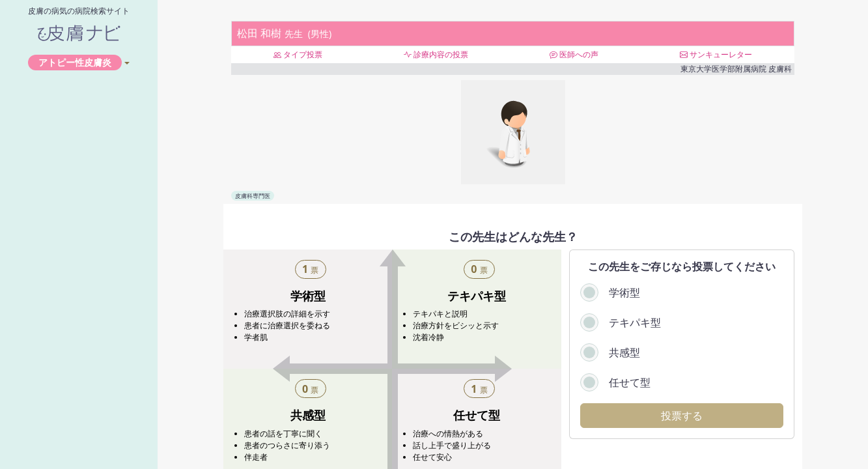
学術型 (624, 292)
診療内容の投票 (436, 54)
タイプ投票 (298, 54)
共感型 (624, 352)
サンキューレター (716, 54)
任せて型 (630, 382)
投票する (682, 416)
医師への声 (574, 54)
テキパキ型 (635, 322)
